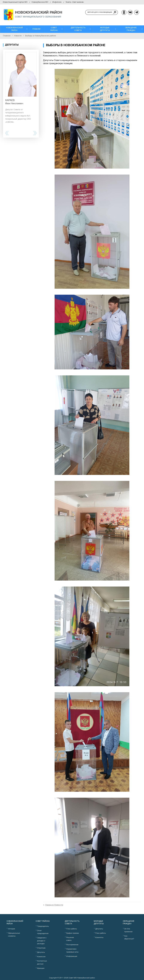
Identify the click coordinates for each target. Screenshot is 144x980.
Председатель (43, 926)
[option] (21, 88)
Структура (41, 948)
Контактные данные (42, 962)
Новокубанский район (14, 29)
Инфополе (57, 2)
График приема (73, 933)
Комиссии (41, 957)
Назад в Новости (54, 905)
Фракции (41, 968)
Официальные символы (14, 935)
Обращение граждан (131, 29)
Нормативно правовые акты (72, 950)
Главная (36, 29)
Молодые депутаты (105, 29)
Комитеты (99, 937)
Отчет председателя (43, 932)
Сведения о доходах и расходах (42, 941)
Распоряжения (72, 945)
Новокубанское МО (40, 2)
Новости (18, 36)
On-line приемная (128, 930)
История (12, 929)
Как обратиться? (129, 937)
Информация (72, 956)
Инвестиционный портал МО (15, 2)
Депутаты (41, 952)
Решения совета (70, 939)
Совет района (54, 29)
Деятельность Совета (78, 29)
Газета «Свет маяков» (75, 2)
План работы (72, 929)
